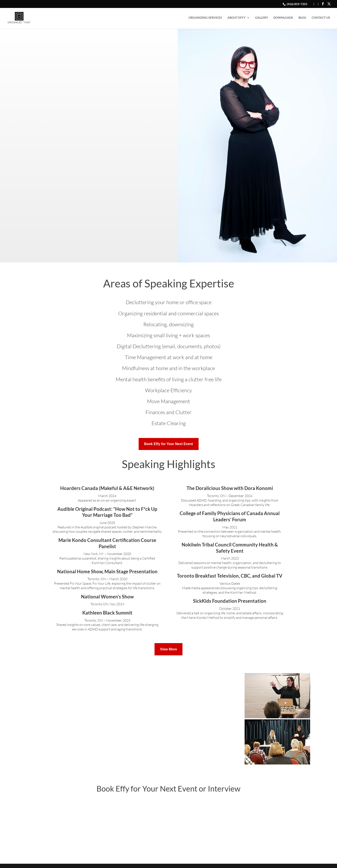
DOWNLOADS (283, 18)
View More (169, 649)
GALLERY (262, 18)
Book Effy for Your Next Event (169, 444)
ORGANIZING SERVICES (205, 18)
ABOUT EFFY (236, 18)
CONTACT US (321, 18)
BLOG (302, 18)
